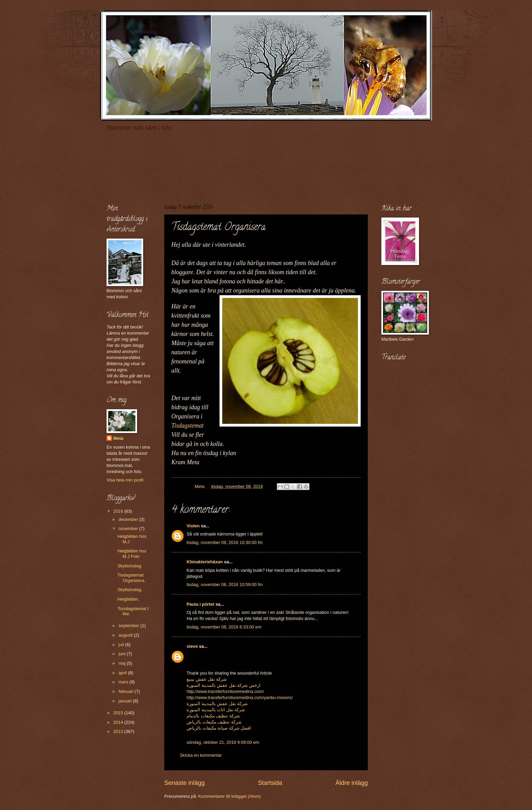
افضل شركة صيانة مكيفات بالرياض (219, 728)
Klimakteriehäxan (205, 562)
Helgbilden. (128, 599)
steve (192, 646)
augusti (126, 635)
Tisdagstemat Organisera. (131, 578)
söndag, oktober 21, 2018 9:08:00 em (223, 742)
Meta (118, 438)
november (129, 529)
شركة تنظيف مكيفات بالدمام (213, 716)
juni (122, 654)
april (123, 673)
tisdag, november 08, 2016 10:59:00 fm (225, 585)
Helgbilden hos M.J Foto (132, 553)
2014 (119, 722)
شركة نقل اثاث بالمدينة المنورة (216, 710)
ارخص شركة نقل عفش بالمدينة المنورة (224, 685)
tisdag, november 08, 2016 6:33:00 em (224, 627)
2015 (119, 713)
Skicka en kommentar (201, 755)
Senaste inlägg (184, 783)
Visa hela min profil (125, 480)
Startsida (270, 783)
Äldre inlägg (352, 783)
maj (122, 663)
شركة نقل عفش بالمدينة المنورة (217, 704)
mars (124, 682)
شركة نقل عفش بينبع (207, 679)
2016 (119, 511)
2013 (119, 731)
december (129, 519)
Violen (193, 526)
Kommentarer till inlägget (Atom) (230, 796)
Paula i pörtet (201, 604)
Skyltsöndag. (130, 590)
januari (126, 701)
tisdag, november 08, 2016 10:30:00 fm (225, 542)
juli (122, 645)
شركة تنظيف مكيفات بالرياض (214, 722)
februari (126, 691)
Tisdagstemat (187, 426)
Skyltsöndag (129, 566)
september (129, 626)
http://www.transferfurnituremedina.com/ (225, 691)
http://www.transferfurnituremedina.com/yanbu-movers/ (240, 698)
